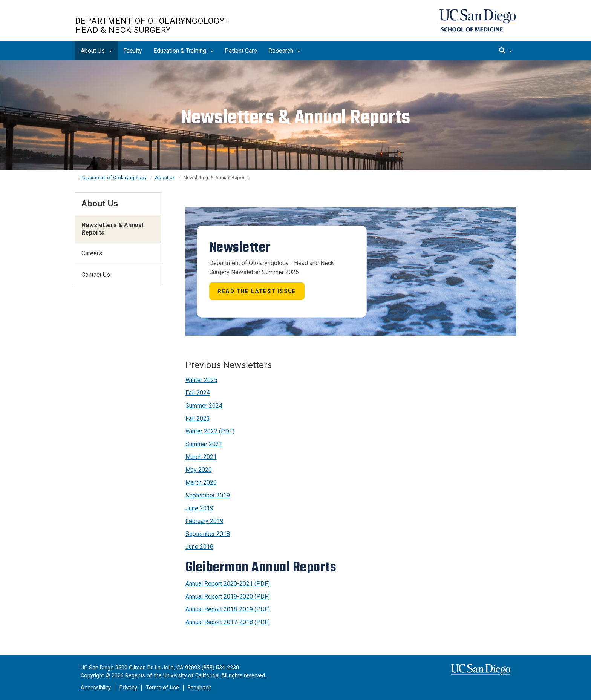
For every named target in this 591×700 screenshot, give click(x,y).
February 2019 (204, 521)
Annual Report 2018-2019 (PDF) (228, 609)
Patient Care (241, 51)
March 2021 (201, 457)
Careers (92, 253)
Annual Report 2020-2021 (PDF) (228, 584)
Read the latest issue (257, 291)
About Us (96, 51)
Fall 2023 (198, 418)
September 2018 (208, 534)
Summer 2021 (204, 444)
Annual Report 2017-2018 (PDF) (228, 622)
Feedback (199, 688)
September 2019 (208, 495)
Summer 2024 (204, 406)
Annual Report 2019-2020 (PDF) (228, 596)
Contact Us (96, 275)
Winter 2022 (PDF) (210, 431)
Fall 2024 (198, 393)
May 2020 (199, 470)
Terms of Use (162, 688)
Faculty (133, 51)
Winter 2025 (201, 380)
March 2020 (201, 483)
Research (284, 51)
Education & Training (183, 51)
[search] (505, 51)
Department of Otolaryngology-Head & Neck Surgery (151, 26)
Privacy (128, 688)
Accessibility (96, 688)
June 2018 (199, 547)
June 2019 (199, 508)
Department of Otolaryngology (114, 177)
